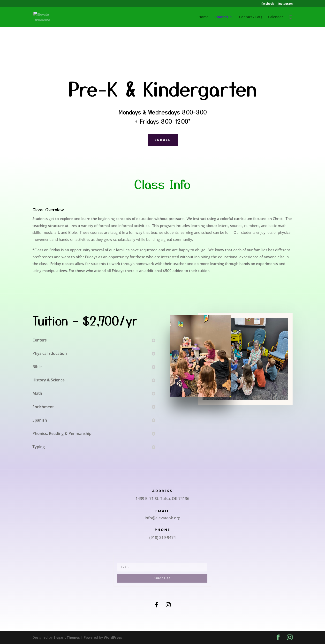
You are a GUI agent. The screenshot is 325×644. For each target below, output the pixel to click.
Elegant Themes (67, 637)
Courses (221, 17)
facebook (268, 4)
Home (203, 17)
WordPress (113, 637)
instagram (285, 4)
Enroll (162, 140)
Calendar (276, 17)
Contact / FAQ (250, 17)
